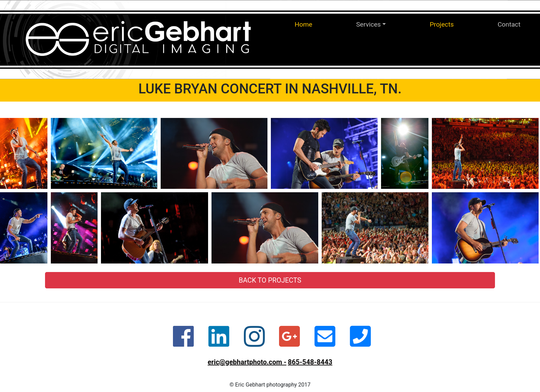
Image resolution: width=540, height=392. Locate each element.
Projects (442, 24)
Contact (509, 24)
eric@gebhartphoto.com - (247, 362)
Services (368, 24)
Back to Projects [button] (270, 280)
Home (304, 24)
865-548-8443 (310, 362)
